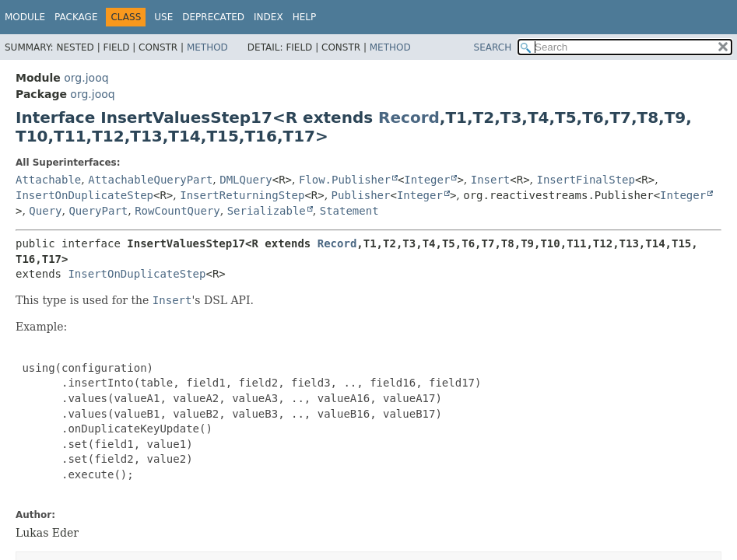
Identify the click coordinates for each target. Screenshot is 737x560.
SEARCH (493, 47)
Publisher (361, 195)
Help (305, 17)
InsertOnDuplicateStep (84, 195)
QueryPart (98, 211)
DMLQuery (246, 180)
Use (163, 17)
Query (45, 211)
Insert (491, 180)
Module (25, 17)
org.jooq (86, 78)
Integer (427, 180)
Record (409, 117)
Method (207, 47)
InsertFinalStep (586, 180)
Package (76, 17)
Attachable (48, 180)
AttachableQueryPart (150, 180)
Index (268, 17)
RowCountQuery (177, 211)
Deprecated (213, 17)
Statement (349, 211)
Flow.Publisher (345, 180)
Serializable (267, 211)
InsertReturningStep (242, 195)
